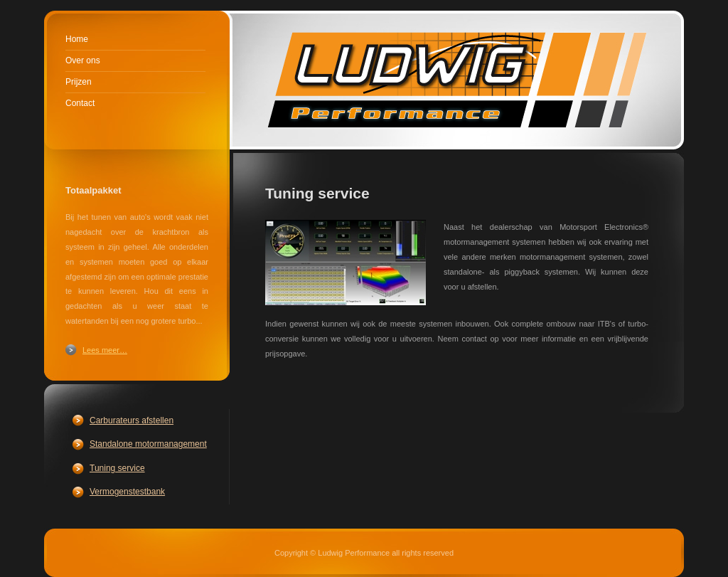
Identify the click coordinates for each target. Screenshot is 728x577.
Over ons (83, 60)
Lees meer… (105, 350)
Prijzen (79, 82)
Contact (80, 103)
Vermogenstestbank (127, 492)
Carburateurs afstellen (132, 420)
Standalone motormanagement (148, 444)
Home (77, 39)
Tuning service (117, 468)
